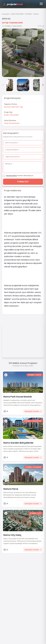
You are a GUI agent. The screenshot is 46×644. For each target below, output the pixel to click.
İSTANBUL (29, 14)
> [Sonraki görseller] (43, 85)
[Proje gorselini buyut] (23, 53)
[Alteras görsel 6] (39, 85)
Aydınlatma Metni (11, 176)
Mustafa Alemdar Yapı (14, 107)
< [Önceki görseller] (3, 85)
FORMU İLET (23, 182)
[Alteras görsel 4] (7, 85)
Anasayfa (6, 14)
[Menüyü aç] (41, 4)
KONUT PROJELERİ (17, 14)
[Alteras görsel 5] (23, 85)
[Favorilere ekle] (6, 375)
